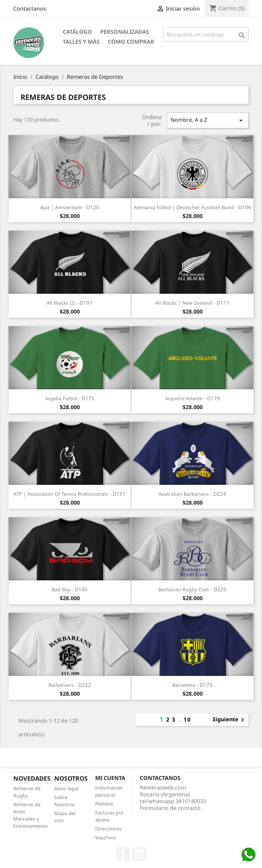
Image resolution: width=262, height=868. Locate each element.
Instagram (139, 854)
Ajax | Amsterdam (61, 207)
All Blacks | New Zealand (184, 303)
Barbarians (61, 685)
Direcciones (108, 829)
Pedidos (104, 804)
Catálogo (77, 32)
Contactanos (30, 9)
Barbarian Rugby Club (184, 589)
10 (187, 720)
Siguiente (230, 720)
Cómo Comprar (131, 42)
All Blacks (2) (61, 303)
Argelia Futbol (61, 398)
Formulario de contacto (170, 808)
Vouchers (106, 837)
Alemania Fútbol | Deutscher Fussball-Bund (184, 207)
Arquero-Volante (184, 398)
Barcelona (184, 685)
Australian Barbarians (184, 494)
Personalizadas (125, 32)
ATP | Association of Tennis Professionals (61, 494)
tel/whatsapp (173, 801)
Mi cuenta (110, 778)
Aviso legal (67, 788)
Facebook (123, 854)
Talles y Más (81, 42)
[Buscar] (206, 34)
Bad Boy (61, 589)
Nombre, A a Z (208, 120)
